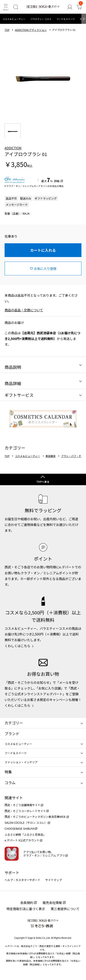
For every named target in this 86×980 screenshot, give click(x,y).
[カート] (79, 7)
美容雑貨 (50, 456)
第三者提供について (65, 909)
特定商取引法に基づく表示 (26, 909)
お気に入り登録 (45, 268)
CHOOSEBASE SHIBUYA (19, 828)
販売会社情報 (52, 903)
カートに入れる (43, 250)
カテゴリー (14, 723)
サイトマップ (54, 880)
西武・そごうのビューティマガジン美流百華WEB (35, 817)
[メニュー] (6, 7)
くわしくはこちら (17, 646)
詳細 (57, 181)
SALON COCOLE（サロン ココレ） (26, 823)
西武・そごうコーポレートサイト (25, 811)
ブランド (12, 734)
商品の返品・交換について (24, 310)
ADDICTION (13, 148)
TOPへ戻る (43, 482)
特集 (8, 772)
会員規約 (27, 903)
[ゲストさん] (70, 7)
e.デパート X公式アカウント (22, 840)
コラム (10, 783)
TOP (7, 30)
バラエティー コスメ (41, 19)
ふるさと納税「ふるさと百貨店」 (25, 834)
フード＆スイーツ (66, 19)
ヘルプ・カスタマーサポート (22, 880)
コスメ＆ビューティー (14, 19)
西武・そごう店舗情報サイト (22, 805)
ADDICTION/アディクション (31, 30)
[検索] (16, 7)
